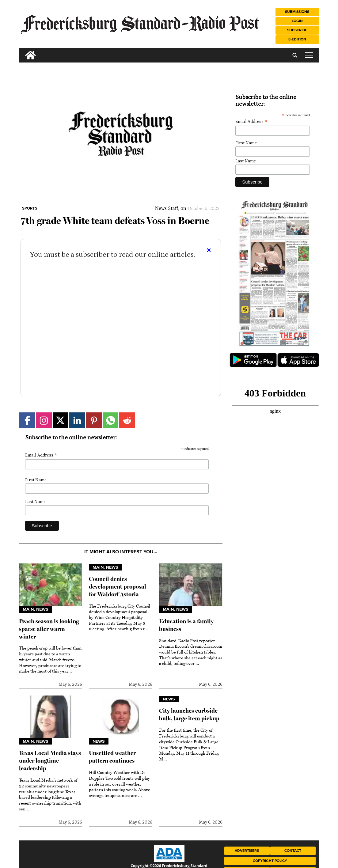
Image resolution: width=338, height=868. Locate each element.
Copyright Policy (270, 861)
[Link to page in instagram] (44, 420)
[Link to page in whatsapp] (110, 420)
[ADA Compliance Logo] (169, 860)
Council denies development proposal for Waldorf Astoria (118, 587)
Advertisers (247, 851)
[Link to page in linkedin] (77, 420)
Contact (293, 851)
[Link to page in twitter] (61, 420)
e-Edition (297, 39)
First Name (36, 480)
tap (309, 55)
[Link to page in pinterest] (94, 420)
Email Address (41, 455)
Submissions (297, 12)
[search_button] (21, 50)
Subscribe (297, 30)
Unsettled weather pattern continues (112, 757)
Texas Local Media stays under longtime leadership (50, 761)
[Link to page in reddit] (127, 420)
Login (297, 21)
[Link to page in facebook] (27, 420)
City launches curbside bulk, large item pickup (189, 714)
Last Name (35, 502)
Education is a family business (186, 625)
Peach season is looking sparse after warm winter (49, 629)
